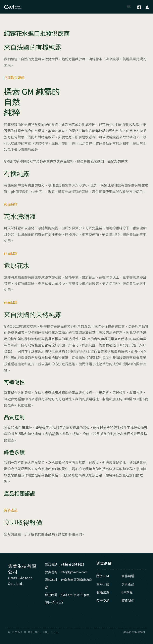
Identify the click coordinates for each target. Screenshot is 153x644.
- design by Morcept (133, 632)
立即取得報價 (14, 78)
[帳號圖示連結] (147, 7)
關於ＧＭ (103, 576)
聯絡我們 (128, 601)
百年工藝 (103, 584)
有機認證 (103, 592)
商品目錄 (11, 204)
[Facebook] (139, 7)
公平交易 (103, 601)
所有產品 (128, 584)
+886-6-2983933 (73, 565)
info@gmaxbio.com (74, 572)
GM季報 (127, 592)
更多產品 (11, 510)
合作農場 (128, 576)
